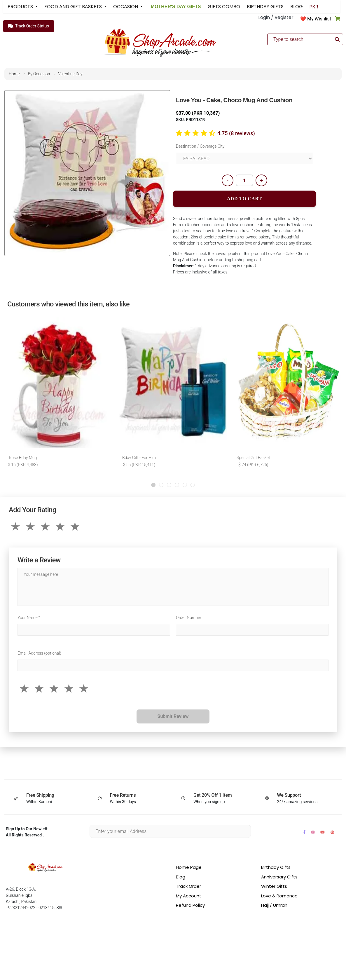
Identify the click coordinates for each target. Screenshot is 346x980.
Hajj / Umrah (274, 906)
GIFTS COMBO (224, 7)
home (14, 74)
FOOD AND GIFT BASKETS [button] (74, 7)
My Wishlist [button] (319, 19)
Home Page (189, 868)
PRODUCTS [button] (21, 7)
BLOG (297, 7)
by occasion (39, 74)
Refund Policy (190, 906)
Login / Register (276, 17)
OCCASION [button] (126, 7)
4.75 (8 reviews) (236, 133)
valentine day (70, 74)
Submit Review (173, 717)
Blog (181, 878)
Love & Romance (279, 897)
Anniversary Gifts (279, 878)
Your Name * (29, 619)
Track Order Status (29, 26)
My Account (189, 897)
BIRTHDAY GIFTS (265, 7)
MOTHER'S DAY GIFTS (175, 7)
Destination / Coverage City (200, 146)
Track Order (188, 887)
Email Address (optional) (39, 654)
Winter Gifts (274, 887)
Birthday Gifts (276, 868)
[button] (153, 486)
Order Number (189, 619)
